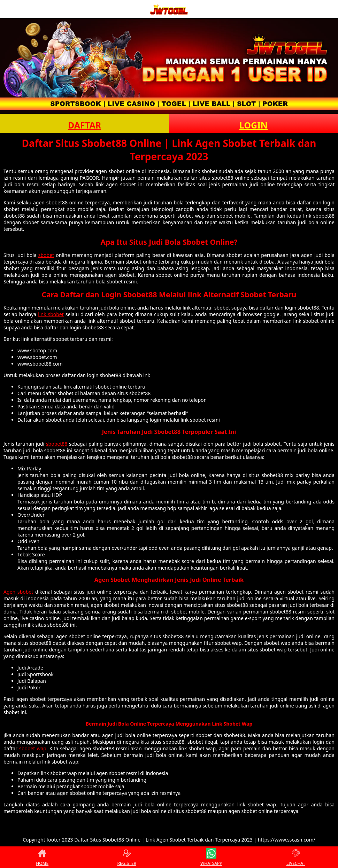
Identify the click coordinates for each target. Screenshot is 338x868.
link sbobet (51, 314)
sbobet (46, 255)
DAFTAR (84, 125)
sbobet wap (33, 748)
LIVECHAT (296, 857)
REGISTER (127, 857)
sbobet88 (57, 444)
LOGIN (253, 125)
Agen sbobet (18, 592)
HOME (42, 857)
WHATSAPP (211, 857)
